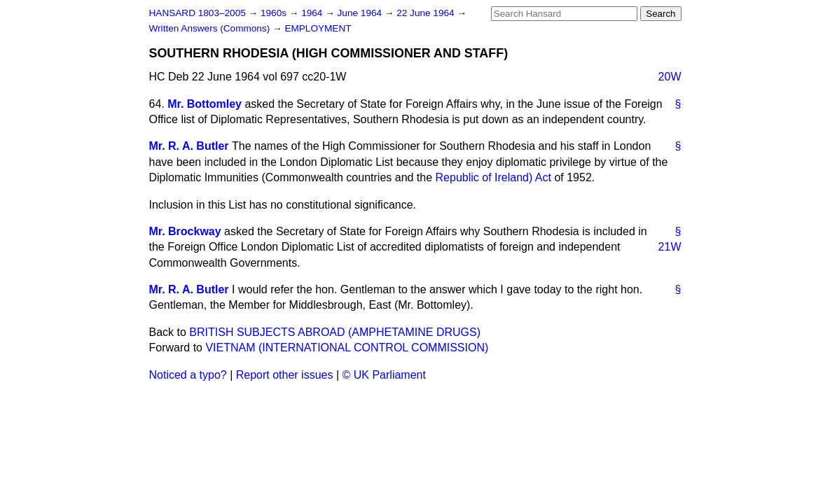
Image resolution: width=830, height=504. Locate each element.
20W (670, 77)
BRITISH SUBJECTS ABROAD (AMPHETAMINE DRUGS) (335, 332)
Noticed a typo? (188, 375)
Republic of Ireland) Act (493, 177)
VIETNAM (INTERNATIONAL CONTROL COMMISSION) (347, 348)
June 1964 (361, 13)
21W (670, 247)
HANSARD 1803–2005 (198, 13)
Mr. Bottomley (205, 104)
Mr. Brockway (185, 231)
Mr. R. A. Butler (189, 146)
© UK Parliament (384, 375)
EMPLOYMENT (318, 28)
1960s (275, 13)
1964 (313, 13)
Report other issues (285, 375)
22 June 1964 (427, 13)
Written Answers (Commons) (211, 28)
